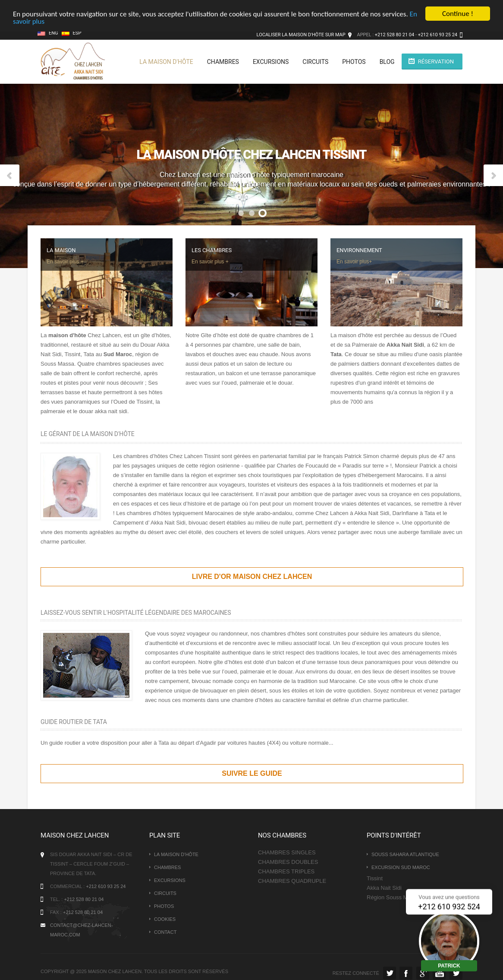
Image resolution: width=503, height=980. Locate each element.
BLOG (387, 62)
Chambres (223, 62)
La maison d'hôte (166, 62)
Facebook (406, 973)
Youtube (439, 973)
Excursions (271, 62)
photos (354, 62)
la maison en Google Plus (423, 973)
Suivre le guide (252, 773)
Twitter (390, 973)
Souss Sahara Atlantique (405, 854)
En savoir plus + (65, 262)
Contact (165, 932)
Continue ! (458, 14)
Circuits (315, 62)
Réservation (436, 62)
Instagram (456, 973)
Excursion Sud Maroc (401, 867)
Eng (48, 33)
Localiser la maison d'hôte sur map (301, 35)
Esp (72, 33)
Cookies (165, 919)
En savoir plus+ (354, 262)
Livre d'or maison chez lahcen (252, 577)
